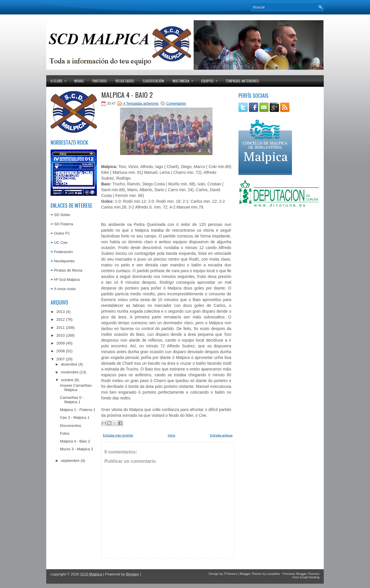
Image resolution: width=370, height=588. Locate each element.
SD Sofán (62, 215)
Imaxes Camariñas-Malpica (76, 388)
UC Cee (61, 243)
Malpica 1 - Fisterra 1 (77, 410)
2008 (61, 351)
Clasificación (153, 81)
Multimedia (185, 79)
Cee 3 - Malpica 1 (75, 418)
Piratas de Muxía (68, 270)
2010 (61, 335)
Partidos (100, 81)
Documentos (70, 426)
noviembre (70, 372)
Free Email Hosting (306, 577)
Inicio (172, 435)
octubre (67, 380)
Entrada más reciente (118, 435)
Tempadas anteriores (242, 81)
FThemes (230, 574)
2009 (61, 343)
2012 (61, 319)
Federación (63, 252)
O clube (60, 79)
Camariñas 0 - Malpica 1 (72, 400)
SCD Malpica (91, 574)
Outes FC (62, 233)
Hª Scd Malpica (67, 280)
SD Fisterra (64, 224)
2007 (61, 359)
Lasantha (273, 574)
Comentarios (176, 104)
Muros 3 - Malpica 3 (76, 449)
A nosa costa (65, 289)
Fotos (65, 433)
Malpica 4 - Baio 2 (75, 441)
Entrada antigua (221, 435)
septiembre (70, 461)
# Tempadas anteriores (141, 104)
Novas (79, 81)
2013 (61, 312)
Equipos (211, 79)
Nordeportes (64, 261)
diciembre (69, 364)
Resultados (125, 81)
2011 (61, 328)
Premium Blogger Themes (301, 574)
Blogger (133, 574)
